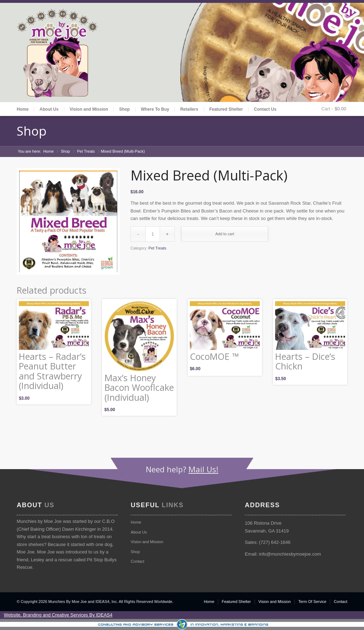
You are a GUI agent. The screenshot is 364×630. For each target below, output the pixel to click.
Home (23, 109)
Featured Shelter (226, 109)
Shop (124, 109)
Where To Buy (155, 109)
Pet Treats (86, 151)
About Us (49, 109)
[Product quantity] (153, 234)
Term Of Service (312, 602)
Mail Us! (203, 469)
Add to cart (225, 234)
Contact (138, 561)
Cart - (327, 109)
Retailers (189, 109)
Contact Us (265, 109)
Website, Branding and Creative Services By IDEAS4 (58, 615)
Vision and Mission (89, 109)
